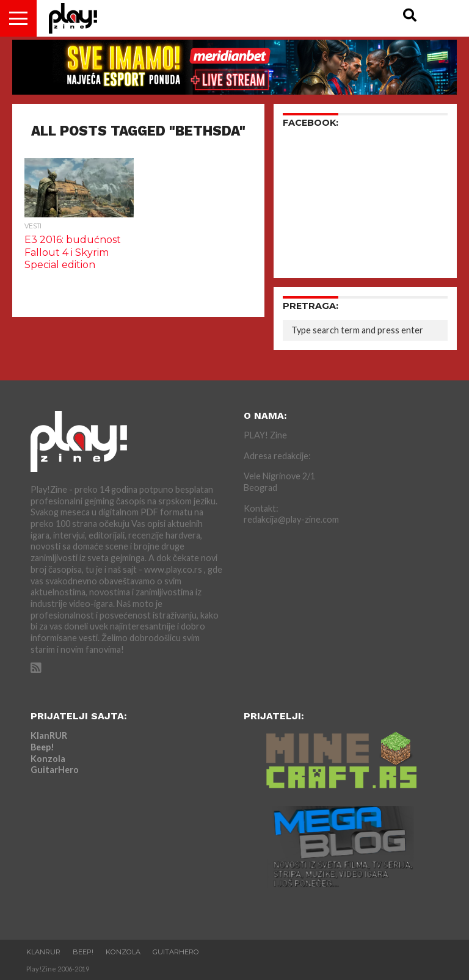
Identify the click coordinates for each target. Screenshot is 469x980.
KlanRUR (49, 735)
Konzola (48, 759)
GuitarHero (55, 770)
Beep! (42, 747)
